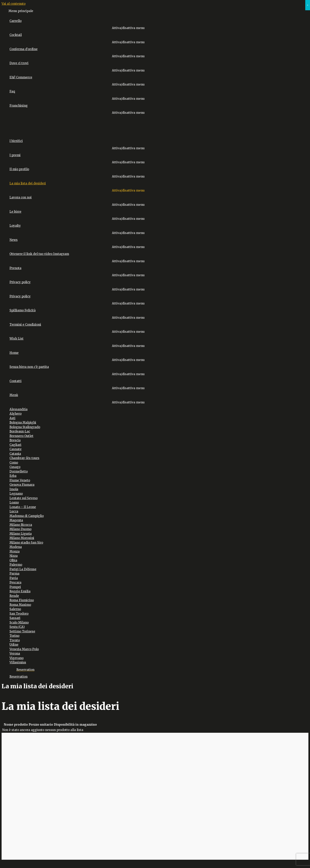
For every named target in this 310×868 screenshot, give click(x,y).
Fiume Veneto (20, 480)
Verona (15, 653)
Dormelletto (19, 471)
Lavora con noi (21, 197)
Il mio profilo (19, 169)
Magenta (16, 520)
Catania (15, 454)
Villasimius (18, 662)
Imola (14, 489)
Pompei (15, 587)
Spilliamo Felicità (23, 310)
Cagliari (15, 445)
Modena (16, 547)
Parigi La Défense (23, 569)
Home (14, 353)
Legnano (16, 494)
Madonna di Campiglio (27, 516)
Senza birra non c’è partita (29, 367)
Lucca (14, 511)
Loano (14, 502)
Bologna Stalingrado (25, 427)
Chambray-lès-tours (24, 458)
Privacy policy (20, 282)
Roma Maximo (20, 605)
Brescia (15, 440)
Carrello (16, 21)
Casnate (16, 449)
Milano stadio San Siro (26, 542)
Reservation (18, 677)
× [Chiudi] (308, 5)
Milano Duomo (20, 529)
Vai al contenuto (14, 4)
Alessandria (18, 409)
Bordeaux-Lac (20, 431)
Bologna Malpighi (23, 422)
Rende (14, 596)
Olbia (13, 560)
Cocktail (16, 35)
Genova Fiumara (22, 485)
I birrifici (16, 141)
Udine (14, 645)
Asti (12, 418)
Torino (14, 636)
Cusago (15, 467)
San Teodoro (19, 614)
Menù (14, 395)
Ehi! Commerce (21, 77)
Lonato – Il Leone (23, 507)
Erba (13, 476)
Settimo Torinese (22, 631)
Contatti (16, 381)
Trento (15, 640)
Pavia (14, 578)
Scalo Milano (19, 622)
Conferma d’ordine (24, 49)
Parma (14, 573)
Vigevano (17, 658)
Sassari (15, 618)
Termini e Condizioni (25, 325)
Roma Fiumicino (22, 600)
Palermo (16, 565)
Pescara (15, 582)
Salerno (15, 609)
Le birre (15, 212)
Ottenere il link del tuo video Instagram (39, 254)
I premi (15, 155)
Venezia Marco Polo (24, 649)
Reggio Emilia (20, 591)
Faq (12, 91)
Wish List (17, 339)
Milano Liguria (21, 534)
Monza (15, 551)
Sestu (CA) (17, 627)
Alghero (16, 414)
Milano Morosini (22, 538)
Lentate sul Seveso (24, 498)
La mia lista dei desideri (28, 183)
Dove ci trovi (19, 63)
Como (14, 463)
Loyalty (15, 226)
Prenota (15, 268)
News (14, 240)
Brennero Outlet (21, 436)
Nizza (14, 556)
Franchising (19, 106)
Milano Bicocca (21, 525)
